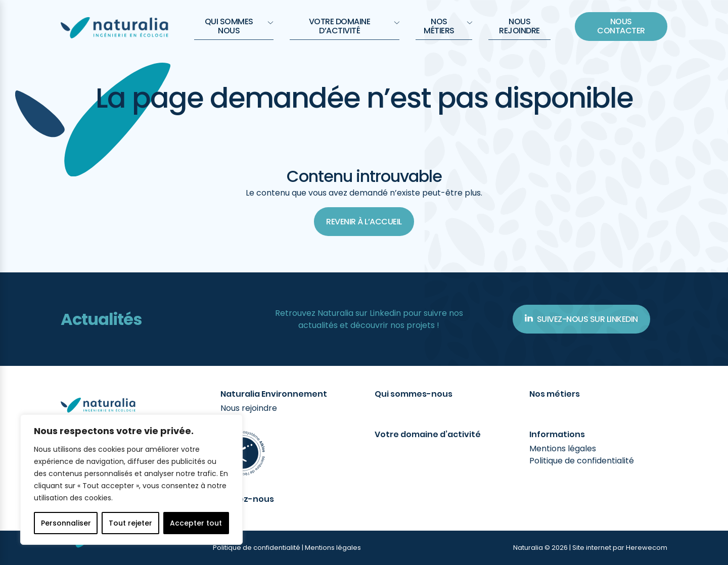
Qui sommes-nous (414, 394)
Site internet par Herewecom (620, 548)
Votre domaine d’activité (354, 26)
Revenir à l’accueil (364, 222)
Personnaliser (66, 523)
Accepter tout (196, 523)
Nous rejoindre (519, 26)
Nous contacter (621, 26)
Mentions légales (563, 449)
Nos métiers (448, 26)
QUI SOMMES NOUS (239, 26)
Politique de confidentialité (582, 461)
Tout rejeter (130, 523)
